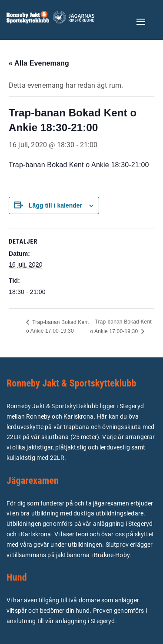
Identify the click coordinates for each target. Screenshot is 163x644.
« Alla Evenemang (39, 63)
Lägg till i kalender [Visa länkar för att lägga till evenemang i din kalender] (55, 205)
